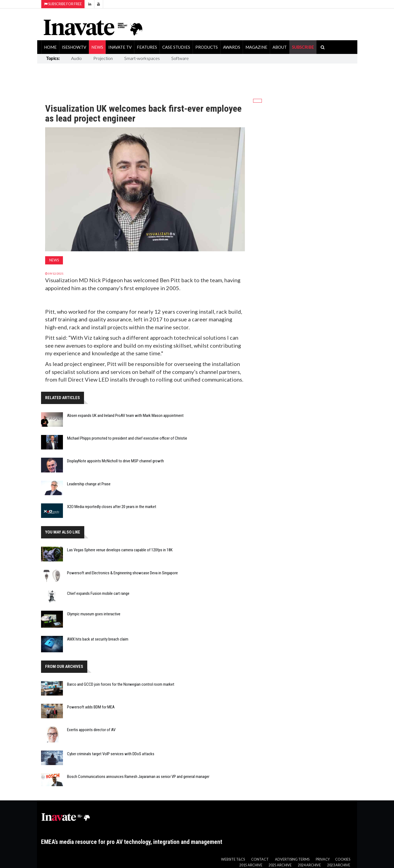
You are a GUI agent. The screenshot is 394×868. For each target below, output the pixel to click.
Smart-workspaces (142, 58)
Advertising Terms (292, 859)
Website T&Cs (233, 859)
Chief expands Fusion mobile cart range (98, 593)
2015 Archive (251, 865)
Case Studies (176, 47)
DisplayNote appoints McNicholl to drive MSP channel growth (115, 461)
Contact (260, 859)
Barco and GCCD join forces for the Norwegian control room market (121, 684)
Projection (103, 58)
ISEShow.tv (74, 47)
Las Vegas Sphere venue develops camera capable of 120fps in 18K (120, 550)
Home (50, 47)
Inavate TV (120, 47)
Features (147, 47)
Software (180, 58)
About (280, 47)
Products (207, 47)
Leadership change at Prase (89, 484)
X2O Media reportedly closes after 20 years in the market (112, 507)
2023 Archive (339, 865)
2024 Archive (309, 865)
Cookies (343, 859)
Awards (232, 47)
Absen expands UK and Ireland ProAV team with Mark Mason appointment (125, 416)
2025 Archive (280, 865)
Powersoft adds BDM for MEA (91, 707)
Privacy (323, 859)
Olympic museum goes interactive (94, 614)
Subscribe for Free (63, 4)
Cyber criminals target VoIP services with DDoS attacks (111, 754)
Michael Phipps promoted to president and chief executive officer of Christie (127, 438)
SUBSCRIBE (303, 47)
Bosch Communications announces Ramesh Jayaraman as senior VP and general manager (138, 777)
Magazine (256, 47)
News (97, 47)
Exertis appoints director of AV (91, 730)
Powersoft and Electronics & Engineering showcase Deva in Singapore (122, 573)
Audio (76, 58)
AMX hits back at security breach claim (98, 639)
